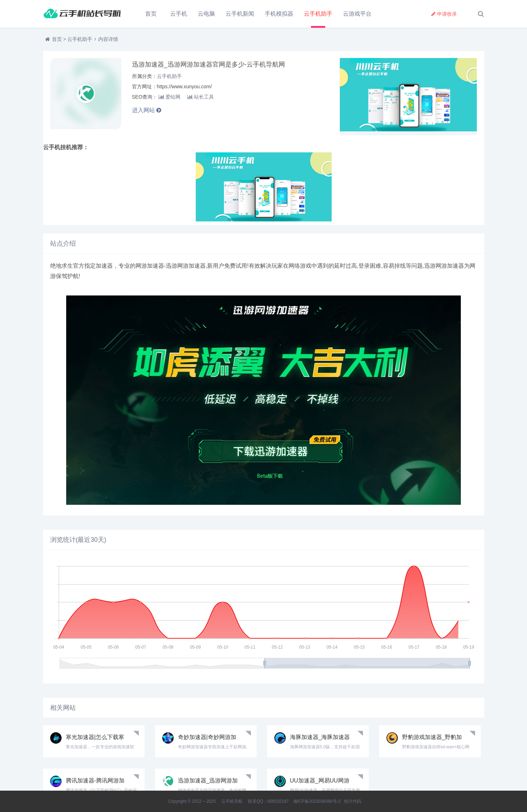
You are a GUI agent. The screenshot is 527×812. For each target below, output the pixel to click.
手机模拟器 (279, 14)
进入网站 (147, 110)
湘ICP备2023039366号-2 (317, 801)
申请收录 (444, 14)
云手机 (179, 14)
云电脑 (206, 14)
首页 (151, 14)
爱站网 (170, 97)
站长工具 (201, 97)
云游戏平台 (357, 14)
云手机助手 (318, 14)
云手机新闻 (240, 14)
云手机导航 (232, 801)
